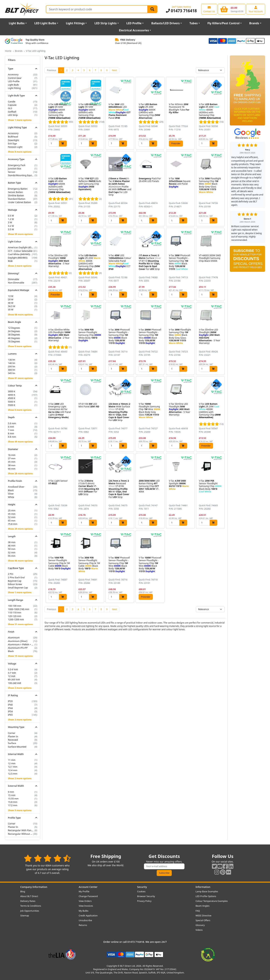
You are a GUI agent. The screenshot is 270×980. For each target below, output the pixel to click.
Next (114, 70)
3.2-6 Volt (13, 669)
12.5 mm (13, 774)
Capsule (12, 105)
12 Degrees (14, 328)
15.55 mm (13, 799)
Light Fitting (14, 88)
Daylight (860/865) (18, 258)
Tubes (194, 23)
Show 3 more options (20, 720)
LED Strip (13, 115)
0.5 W (11, 216)
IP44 (10, 708)
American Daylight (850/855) (21, 247)
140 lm (12, 363)
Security (142, 887)
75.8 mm (13, 524)
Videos (199, 930)
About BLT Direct (29, 896)
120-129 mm (15, 616)
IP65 (10, 715)
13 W (11, 296)
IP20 (10, 701)
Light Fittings (75, 23)
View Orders (85, 901)
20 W (11, 299)
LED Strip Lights (105, 23)
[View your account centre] (256, 9)
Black (11, 490)
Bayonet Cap (15, 581)
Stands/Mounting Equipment (21, 175)
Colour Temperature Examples (212, 901)
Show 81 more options (20, 378)
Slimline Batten (16, 195)
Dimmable (13, 279)
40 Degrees (14, 338)
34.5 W (12, 306)
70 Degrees (14, 341)
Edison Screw (15, 584)
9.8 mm (12, 437)
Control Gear (15, 78)
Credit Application (88, 916)
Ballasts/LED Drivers (166, 23)
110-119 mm (15, 613)
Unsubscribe (85, 920)
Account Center (88, 887)
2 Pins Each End (16, 577)
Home (8, 51)
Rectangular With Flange (21, 830)
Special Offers (203, 920)
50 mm (12, 549)
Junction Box (15, 169)
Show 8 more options (20, 152)
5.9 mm (12, 423)
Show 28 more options (20, 473)
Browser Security (146, 896)
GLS (10, 108)
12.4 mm (13, 770)
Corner (12, 733)
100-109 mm (15, 606)
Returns (83, 925)
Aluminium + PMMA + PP (21, 644)
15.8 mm (13, 802)
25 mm (12, 510)
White (11, 497)
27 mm (12, 458)
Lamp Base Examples (207, 891)
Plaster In (13, 736)
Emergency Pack (17, 165)
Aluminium (14, 638)
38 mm (12, 465)
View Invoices (86, 906)
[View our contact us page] (209, 9)
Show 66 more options (20, 561)
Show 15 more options (20, 656)
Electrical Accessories (134, 30)
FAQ (198, 911)
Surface (12, 743)
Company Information (34, 887)
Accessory (13, 74)
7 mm (11, 430)
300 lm (12, 370)
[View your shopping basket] (232, 9)
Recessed (13, 740)
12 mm (12, 763)
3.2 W (11, 226)
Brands (254, 23)
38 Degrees (14, 335)
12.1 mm (13, 767)
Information (203, 887)
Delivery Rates (28, 901)
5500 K (12, 405)
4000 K (12, 395)
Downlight (13, 140)
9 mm (11, 792)
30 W (11, 303)
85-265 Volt (14, 679)
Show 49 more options (20, 442)
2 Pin (11, 574)
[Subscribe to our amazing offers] (164, 866)
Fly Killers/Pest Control (224, 23)
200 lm (12, 366)
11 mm (12, 760)
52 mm (12, 517)
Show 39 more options (20, 234)
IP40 (10, 705)
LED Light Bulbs (45, 23)
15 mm (12, 795)
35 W (11, 310)
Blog (23, 891)
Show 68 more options (20, 315)
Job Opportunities (30, 911)
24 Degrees (14, 331)
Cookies (141, 891)
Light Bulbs (17, 23)
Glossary (200, 925)
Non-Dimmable (16, 283)
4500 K (12, 398)
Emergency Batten (18, 189)
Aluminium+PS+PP (18, 648)
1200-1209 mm (16, 619)
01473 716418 (181, 11)
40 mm (12, 469)
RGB (10, 261)
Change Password (88, 896)
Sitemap (25, 916)
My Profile (84, 891)
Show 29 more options (20, 529)
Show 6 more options (20, 410)
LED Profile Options (206, 896)
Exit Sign (12, 144)
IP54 (10, 711)
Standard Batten (17, 199)
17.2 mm (13, 805)
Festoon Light (15, 147)
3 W (10, 222)
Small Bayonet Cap (18, 588)
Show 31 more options (20, 624)
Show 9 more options (20, 810)
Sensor (12, 172)
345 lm (12, 373)
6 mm (11, 427)
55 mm (12, 556)
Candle (12, 102)
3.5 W (11, 229)
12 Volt (12, 676)
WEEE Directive (204, 916)
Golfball (12, 112)
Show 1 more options (20, 120)
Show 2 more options (20, 266)
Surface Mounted (17, 747)
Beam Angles (203, 906)
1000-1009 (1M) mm (19, 609)
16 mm (12, 455)
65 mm (12, 521)
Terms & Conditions (31, 906)
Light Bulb (13, 85)
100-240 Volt (15, 683)
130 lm (12, 360)
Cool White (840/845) (19, 254)
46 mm (12, 546)
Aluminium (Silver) (18, 641)
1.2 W (11, 219)
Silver (11, 494)
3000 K (12, 391)
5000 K (12, 402)
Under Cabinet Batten (19, 202)
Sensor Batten (15, 192)
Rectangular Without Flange (20, 834)
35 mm (12, 462)
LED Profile (134, 23)
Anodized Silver (16, 487)
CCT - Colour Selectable (20, 251)
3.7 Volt (12, 673)
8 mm (11, 433)
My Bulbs (84, 911)
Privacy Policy (144, 901)
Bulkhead (13, 137)
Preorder (176, 143)
